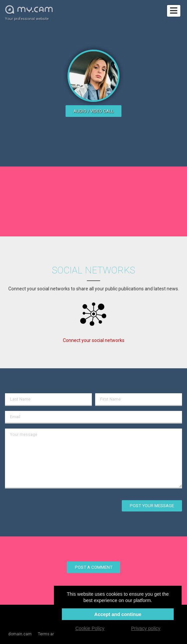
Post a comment (94, 567)
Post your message (152, 506)
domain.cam (20, 634)
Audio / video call (94, 111)
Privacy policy (146, 628)
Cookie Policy (90, 628)
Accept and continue (118, 614)
